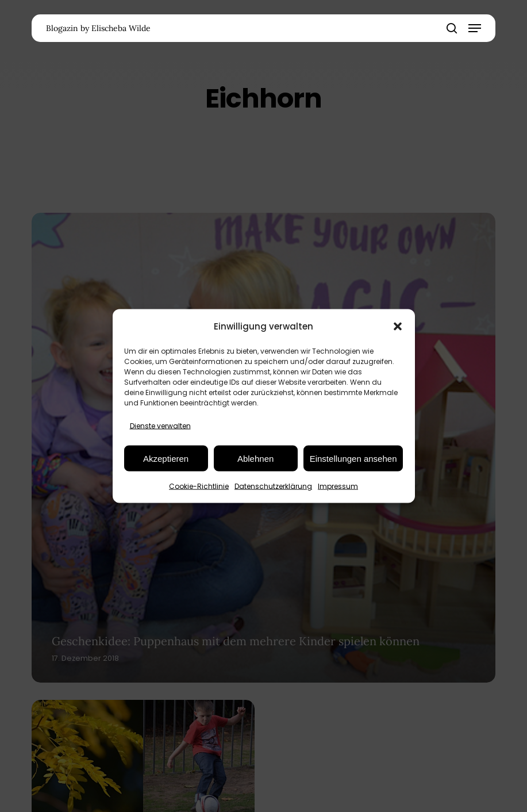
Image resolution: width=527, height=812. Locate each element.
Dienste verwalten (160, 426)
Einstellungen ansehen (353, 458)
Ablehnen (255, 458)
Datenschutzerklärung (273, 486)
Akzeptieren (166, 458)
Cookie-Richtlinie (199, 486)
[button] (398, 326)
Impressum (338, 486)
